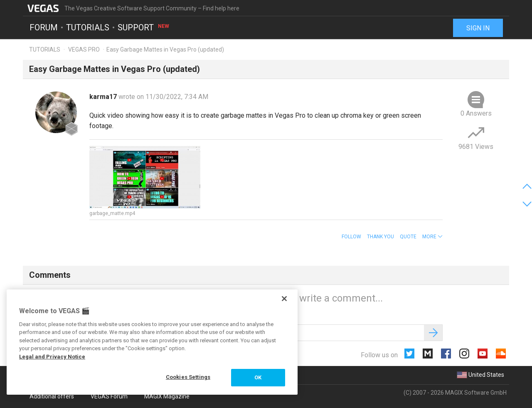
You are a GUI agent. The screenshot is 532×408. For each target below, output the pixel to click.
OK (258, 377)
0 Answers (476, 113)
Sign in (478, 28)
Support (144, 27)
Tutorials (88, 27)
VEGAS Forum (109, 396)
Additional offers (52, 396)
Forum (44, 27)
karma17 (104, 97)
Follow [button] (351, 237)
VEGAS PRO (84, 49)
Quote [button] (408, 237)
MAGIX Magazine (167, 396)
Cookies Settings (188, 377)
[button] (432, 237)
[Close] (284, 299)
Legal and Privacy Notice (52, 357)
